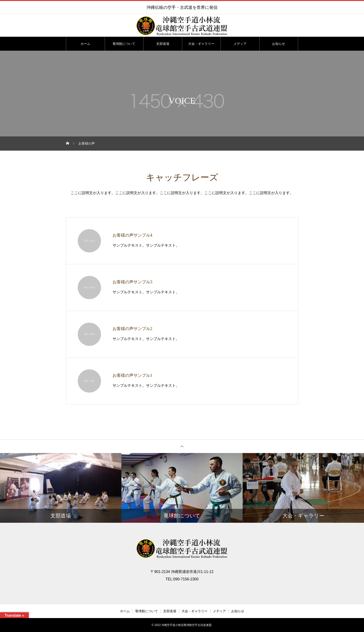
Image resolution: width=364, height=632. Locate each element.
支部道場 (163, 44)
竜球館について (124, 44)
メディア (240, 44)
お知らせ (279, 44)
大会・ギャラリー (201, 44)
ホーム (85, 44)
